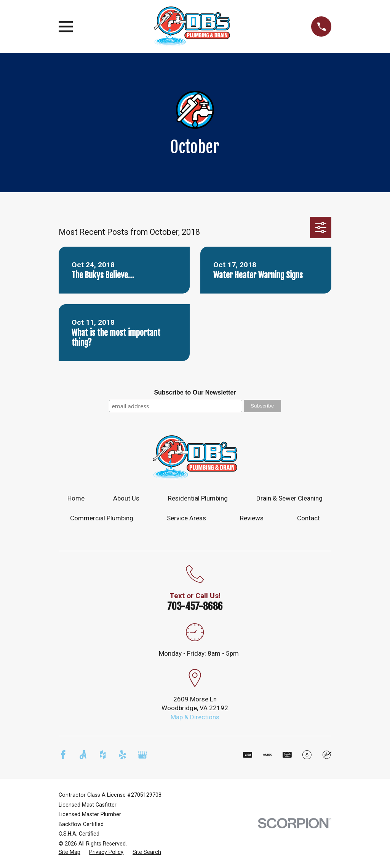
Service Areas (186, 518)
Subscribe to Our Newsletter (195, 392)
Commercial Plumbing (102, 518)
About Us (126, 498)
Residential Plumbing (198, 498)
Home (76, 498)
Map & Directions (195, 717)
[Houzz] (103, 755)
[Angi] (83, 755)
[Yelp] (123, 755)
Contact (308, 518)
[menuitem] (70, 852)
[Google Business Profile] (142, 755)
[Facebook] (63, 755)
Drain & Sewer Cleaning (289, 498)
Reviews (252, 518)
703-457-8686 (195, 606)
